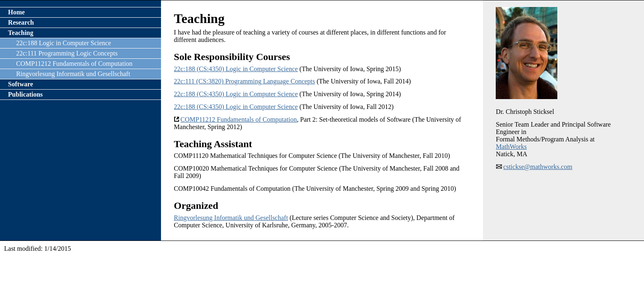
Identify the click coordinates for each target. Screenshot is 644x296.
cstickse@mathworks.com (538, 167)
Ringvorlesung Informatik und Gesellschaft (231, 218)
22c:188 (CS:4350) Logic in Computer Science (236, 69)
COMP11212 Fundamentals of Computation (238, 119)
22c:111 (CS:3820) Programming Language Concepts (244, 81)
